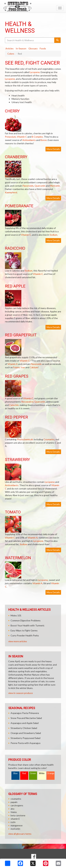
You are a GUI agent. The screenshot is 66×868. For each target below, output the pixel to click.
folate (14, 812)
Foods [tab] (43, 48)
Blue (15, 773)
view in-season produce (21, 693)
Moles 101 (16, 615)
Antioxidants (29, 140)
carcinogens (17, 805)
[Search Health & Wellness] (30, 40)
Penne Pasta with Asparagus (26, 743)
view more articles (18, 641)
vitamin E (15, 819)
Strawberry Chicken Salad (24, 728)
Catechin (14, 405)
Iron (23, 367)
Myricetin (55, 186)
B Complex (37, 137)
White (42, 773)
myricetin (15, 829)
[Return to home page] (33, 7)
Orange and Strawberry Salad (26, 733)
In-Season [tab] (21, 48)
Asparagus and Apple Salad (25, 723)
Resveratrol (27, 402)
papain (14, 802)
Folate (16, 367)
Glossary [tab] (33, 48)
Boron (44, 140)
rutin (13, 822)
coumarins (16, 799)
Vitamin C (22, 137)
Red (24, 773)
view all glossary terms (20, 834)
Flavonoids (28, 186)
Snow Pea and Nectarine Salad (26, 718)
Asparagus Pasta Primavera (25, 713)
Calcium (34, 367)
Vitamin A (13, 364)
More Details (53, 149)
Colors (11, 54)
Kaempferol (11, 192)
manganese (17, 825)
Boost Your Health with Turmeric (28, 625)
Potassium (10, 137)
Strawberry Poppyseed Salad (25, 738)
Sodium (53, 235)
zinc (13, 809)
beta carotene (18, 815)
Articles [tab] (10, 48)
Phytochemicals (25, 439)
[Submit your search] (57, 40)
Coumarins (49, 439)
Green (33, 773)
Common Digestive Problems (26, 620)
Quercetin (40, 186)
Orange (51, 773)
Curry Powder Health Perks (25, 635)
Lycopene (35, 72)
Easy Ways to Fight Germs (24, 630)
